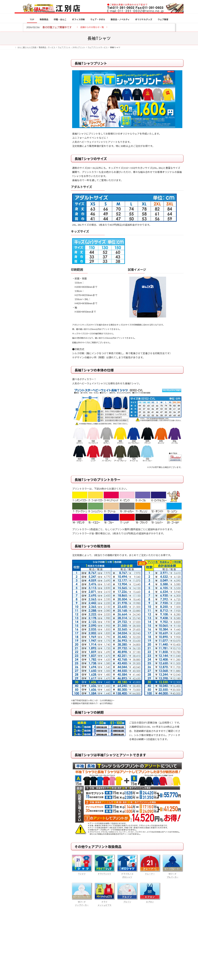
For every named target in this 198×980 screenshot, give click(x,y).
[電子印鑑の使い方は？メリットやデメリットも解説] (20, 257)
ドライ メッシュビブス (105, 902)
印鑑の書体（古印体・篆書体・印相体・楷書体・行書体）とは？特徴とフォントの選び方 (38, 118)
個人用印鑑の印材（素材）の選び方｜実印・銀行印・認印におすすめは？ (44, 237)
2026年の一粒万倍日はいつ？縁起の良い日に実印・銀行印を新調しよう (45, 318)
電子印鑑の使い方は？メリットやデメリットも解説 (44, 255)
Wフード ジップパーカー (82, 902)
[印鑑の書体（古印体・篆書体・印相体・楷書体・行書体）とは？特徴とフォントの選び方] (20, 275)
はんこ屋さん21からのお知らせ (39, 79)
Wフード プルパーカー (173, 874)
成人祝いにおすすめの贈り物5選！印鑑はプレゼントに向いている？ (44, 299)
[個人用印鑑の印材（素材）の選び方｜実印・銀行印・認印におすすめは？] (20, 238)
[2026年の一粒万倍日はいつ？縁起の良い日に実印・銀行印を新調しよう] (20, 319)
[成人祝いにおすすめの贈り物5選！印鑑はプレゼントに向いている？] (20, 299)
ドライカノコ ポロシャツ (127, 874)
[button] (92, 27)
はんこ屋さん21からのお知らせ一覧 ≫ (39, 129)
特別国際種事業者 (38, 217)
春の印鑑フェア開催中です (57, 27)
